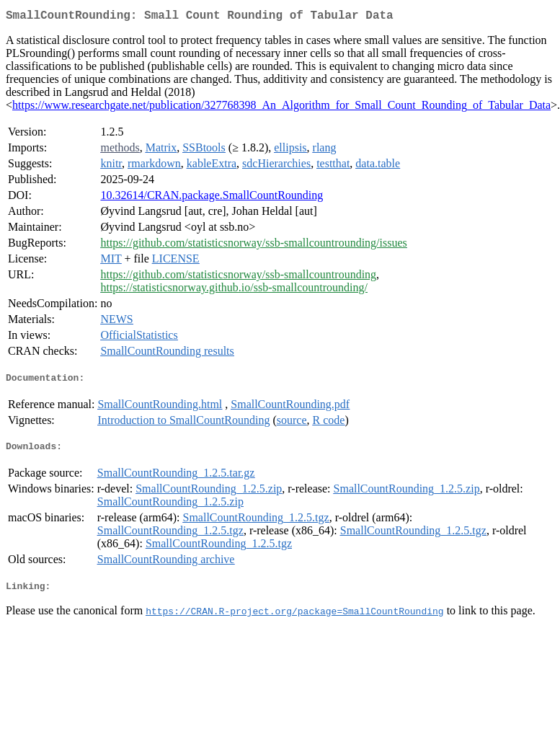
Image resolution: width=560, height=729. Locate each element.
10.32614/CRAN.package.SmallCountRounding (212, 198)
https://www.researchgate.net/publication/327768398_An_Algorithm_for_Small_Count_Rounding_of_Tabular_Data (281, 108)
